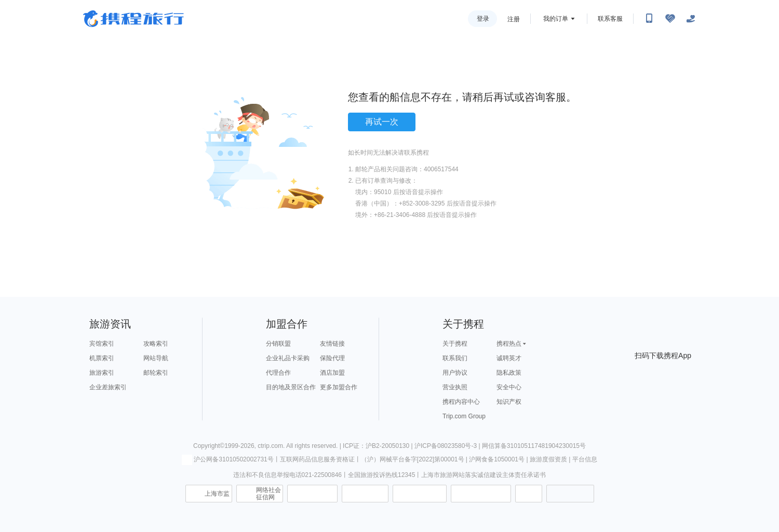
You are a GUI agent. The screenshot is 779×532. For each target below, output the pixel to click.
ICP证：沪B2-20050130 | (379, 446)
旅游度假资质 (548, 459)
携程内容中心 (461, 402)
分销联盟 (278, 344)
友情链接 (332, 344)
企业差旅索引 (108, 387)
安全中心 (509, 387)
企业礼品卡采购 (288, 358)
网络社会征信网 (268, 494)
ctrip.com (270, 446)
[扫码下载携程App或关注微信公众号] (649, 19)
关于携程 (455, 344)
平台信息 (585, 459)
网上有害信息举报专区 (481, 494)
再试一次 (382, 122)
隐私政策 (509, 373)
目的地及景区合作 (291, 387)
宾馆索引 (102, 344)
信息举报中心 (312, 494)
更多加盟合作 (339, 387)
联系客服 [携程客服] (610, 19)
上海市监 (217, 494)
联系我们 (455, 358)
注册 (514, 19)
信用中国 (420, 494)
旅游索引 (102, 373)
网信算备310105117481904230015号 (534, 446)
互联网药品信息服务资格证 (317, 459)
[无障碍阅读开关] (670, 19)
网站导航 (156, 358)
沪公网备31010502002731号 (227, 459)
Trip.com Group (464, 416)
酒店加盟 (332, 373)
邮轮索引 (156, 373)
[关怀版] (691, 19)
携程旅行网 (133, 19)
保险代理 (332, 358)
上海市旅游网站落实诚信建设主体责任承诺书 (483, 475)
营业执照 (455, 387)
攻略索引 (156, 344)
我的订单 (556, 19)
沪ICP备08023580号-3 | (448, 446)
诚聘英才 (509, 358)
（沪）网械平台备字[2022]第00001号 (413, 459)
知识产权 (509, 402)
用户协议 (455, 373)
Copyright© (209, 446)
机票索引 (102, 358)
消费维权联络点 (529, 494)
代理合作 (278, 373)
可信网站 (365, 494)
